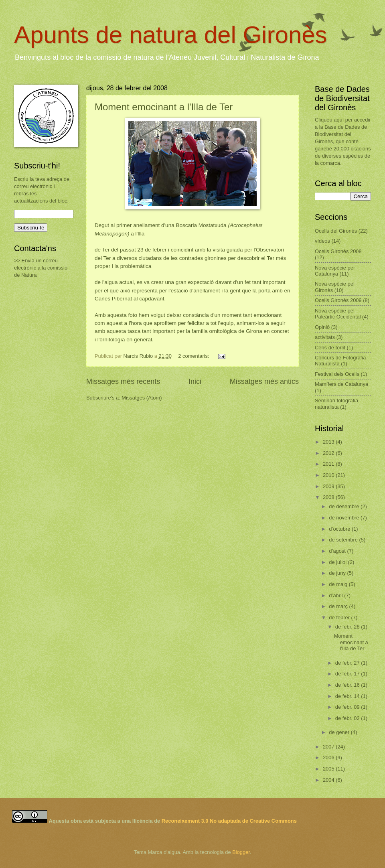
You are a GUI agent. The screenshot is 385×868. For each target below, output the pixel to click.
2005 (329, 769)
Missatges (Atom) (142, 398)
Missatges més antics (264, 381)
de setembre (344, 540)
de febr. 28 (348, 627)
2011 (329, 464)
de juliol (338, 562)
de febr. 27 (348, 663)
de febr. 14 (348, 696)
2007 (329, 747)
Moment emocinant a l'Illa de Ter (164, 107)
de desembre (345, 506)
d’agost (338, 551)
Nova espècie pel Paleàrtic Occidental (338, 314)
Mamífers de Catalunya (341, 384)
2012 (329, 453)
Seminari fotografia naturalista (336, 404)
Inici (195, 381)
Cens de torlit (330, 348)
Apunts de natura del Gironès (171, 35)
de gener (340, 732)
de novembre (345, 518)
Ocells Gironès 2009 (338, 300)
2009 (329, 486)
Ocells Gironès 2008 (338, 251)
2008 (329, 497)
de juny (338, 573)
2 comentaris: (194, 356)
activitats (325, 337)
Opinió (322, 327)
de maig (339, 584)
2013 (329, 442)
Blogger (241, 852)
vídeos (322, 241)
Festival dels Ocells (337, 374)
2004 (329, 780)
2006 (329, 757)
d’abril (336, 595)
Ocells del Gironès (336, 231)
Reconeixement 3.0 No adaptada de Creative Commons (229, 821)
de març (339, 606)
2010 (329, 475)
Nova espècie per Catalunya (335, 271)
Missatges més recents (123, 381)
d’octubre (340, 529)
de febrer (340, 618)
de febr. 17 (348, 674)
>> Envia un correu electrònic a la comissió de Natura (41, 268)
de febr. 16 (348, 685)
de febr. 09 (348, 707)
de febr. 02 (348, 718)
